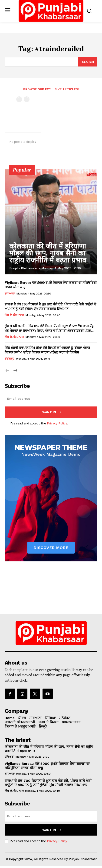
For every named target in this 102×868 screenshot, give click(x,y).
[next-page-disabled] (27, 99)
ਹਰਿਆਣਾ (9, 757)
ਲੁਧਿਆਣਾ (10, 294)
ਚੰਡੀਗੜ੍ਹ (9, 359)
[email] (51, 399)
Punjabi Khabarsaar (23, 268)
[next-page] (15, 371)
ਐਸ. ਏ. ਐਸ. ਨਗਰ (14, 315)
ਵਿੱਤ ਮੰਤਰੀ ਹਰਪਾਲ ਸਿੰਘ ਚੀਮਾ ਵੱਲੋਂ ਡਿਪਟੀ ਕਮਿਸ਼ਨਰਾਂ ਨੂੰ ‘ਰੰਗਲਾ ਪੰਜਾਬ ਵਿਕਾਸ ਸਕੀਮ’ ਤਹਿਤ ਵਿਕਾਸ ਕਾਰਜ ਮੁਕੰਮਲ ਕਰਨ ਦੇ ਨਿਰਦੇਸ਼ (47, 350)
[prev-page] (19, 99)
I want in (51, 412)
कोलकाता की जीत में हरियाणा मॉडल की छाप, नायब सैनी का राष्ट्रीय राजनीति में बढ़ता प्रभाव (48, 253)
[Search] (88, 62)
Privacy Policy (57, 423)
